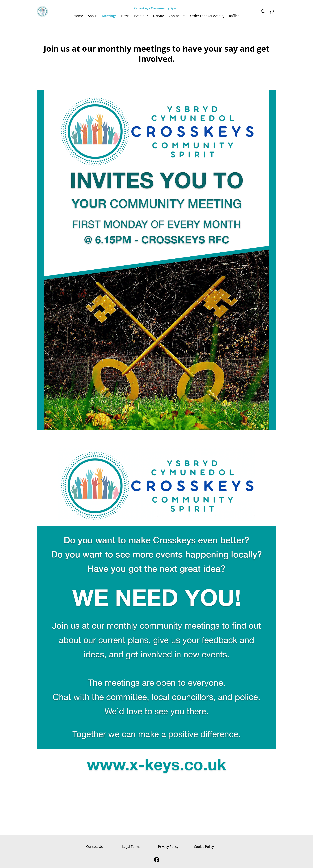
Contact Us (95, 847)
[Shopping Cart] (272, 12)
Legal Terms (131, 847)
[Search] (263, 12)
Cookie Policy (204, 847)
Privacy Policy (168, 847)
